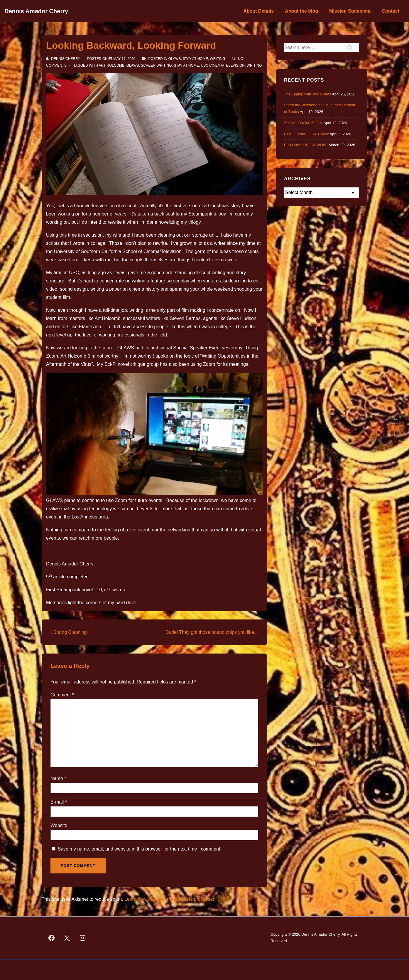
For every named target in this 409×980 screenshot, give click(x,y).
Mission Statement (350, 11)
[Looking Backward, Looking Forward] (124, 59)
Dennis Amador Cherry (36, 11)
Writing (217, 59)
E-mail (57, 802)
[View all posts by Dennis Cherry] (64, 59)
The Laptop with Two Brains (307, 94)
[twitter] (67, 938)
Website (59, 825)
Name (57, 778)
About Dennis (258, 11)
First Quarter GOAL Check (306, 134)
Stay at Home (195, 59)
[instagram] (83, 938)
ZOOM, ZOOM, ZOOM (303, 123)
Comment (62, 695)
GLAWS (175, 59)
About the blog (301, 11)
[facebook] (52, 938)
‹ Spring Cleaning (69, 632)
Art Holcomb (111, 65)
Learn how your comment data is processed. (171, 899)
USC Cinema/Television (223, 65)
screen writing (156, 65)
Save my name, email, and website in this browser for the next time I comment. (139, 849)
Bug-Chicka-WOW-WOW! (306, 145)
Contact (391, 11)
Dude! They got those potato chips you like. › (212, 632)
